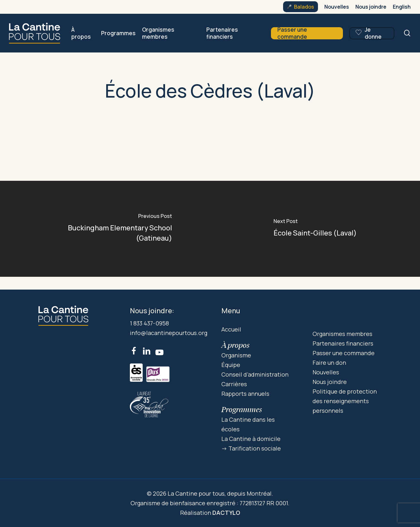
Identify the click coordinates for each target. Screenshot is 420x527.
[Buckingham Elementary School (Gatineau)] (105, 229)
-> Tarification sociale (251, 448)
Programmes (242, 409)
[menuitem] (402, 7)
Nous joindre (330, 382)
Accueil (231, 329)
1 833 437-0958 (149, 323)
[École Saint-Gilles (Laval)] (315, 229)
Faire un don (329, 363)
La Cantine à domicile (251, 439)
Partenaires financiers (343, 343)
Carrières (234, 384)
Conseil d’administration (255, 374)
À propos (235, 345)
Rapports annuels (245, 394)
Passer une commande (344, 353)
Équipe (231, 365)
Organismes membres (342, 334)
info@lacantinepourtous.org (169, 333)
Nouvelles (326, 372)
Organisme (236, 355)
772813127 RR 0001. (265, 503)
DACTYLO (226, 513)
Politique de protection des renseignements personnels (345, 401)
